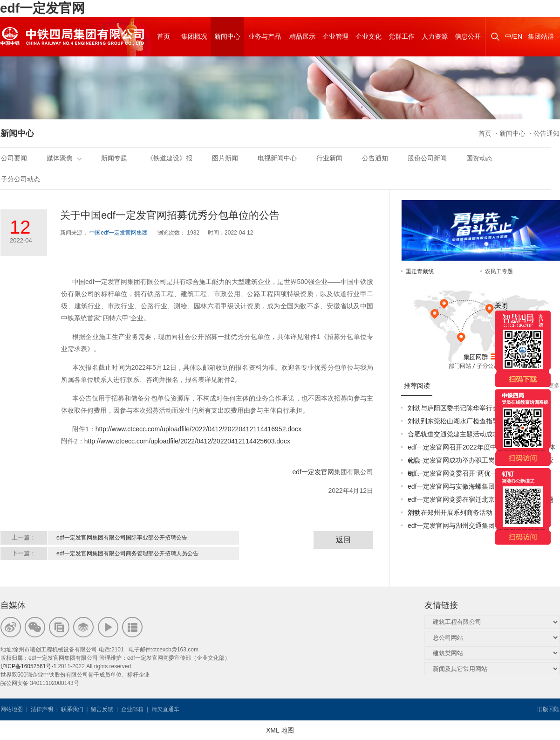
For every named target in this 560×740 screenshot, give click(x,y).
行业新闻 (329, 158)
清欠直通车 (165, 709)
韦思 (214, 709)
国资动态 (479, 158)
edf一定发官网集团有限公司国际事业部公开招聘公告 (122, 538)
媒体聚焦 (64, 158)
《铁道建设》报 (170, 158)
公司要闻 (14, 158)
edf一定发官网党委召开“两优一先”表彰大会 (470, 473)
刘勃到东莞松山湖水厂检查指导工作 (460, 421)
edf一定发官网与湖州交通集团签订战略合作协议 (477, 526)
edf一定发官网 (42, 8)
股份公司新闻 (427, 158)
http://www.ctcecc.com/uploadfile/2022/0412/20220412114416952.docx (198, 429)
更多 (554, 386)
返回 (343, 540)
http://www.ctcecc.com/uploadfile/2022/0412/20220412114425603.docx (187, 441)
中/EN (514, 36)
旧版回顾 (548, 709)
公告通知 (546, 133)
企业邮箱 (132, 709)
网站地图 (12, 709)
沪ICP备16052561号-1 (28, 666)
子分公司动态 (20, 179)
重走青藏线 (420, 271)
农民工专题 (499, 271)
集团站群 (541, 36)
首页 (485, 133)
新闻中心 (512, 133)
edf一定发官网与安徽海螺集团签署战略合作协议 (477, 486)
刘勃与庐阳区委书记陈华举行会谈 (457, 408)
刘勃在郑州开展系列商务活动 (450, 512)
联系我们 (72, 709)
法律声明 (42, 709)
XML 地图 (280, 730)
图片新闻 (225, 158)
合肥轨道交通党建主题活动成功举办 (460, 434)
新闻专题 (114, 158)
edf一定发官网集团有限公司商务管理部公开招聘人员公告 (127, 553)
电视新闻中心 (277, 158)
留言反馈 (102, 709)
